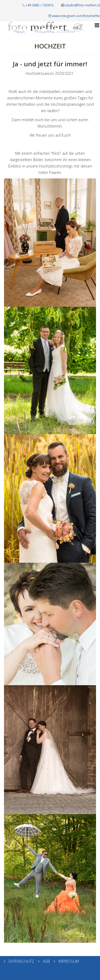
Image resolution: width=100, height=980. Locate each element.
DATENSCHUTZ (21, 961)
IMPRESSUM (68, 961)
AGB (46, 961)
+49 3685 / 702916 (38, 5)
